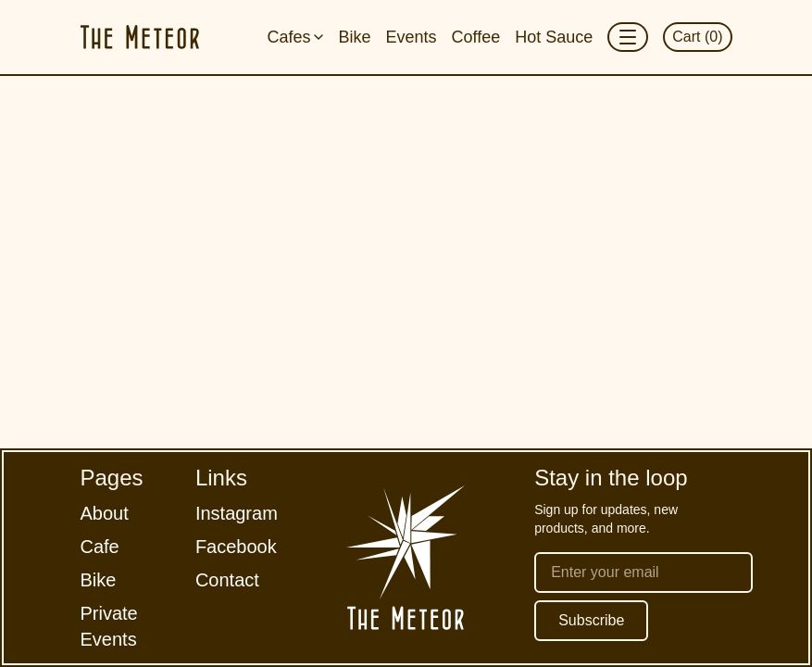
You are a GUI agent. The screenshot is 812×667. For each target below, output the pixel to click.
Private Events (109, 626)
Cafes (295, 37)
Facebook (236, 547)
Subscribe (591, 620)
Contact (227, 580)
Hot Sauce (554, 37)
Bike (354, 37)
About (105, 513)
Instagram (237, 513)
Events (411, 37)
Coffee (475, 37)
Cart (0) (697, 37)
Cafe (100, 547)
